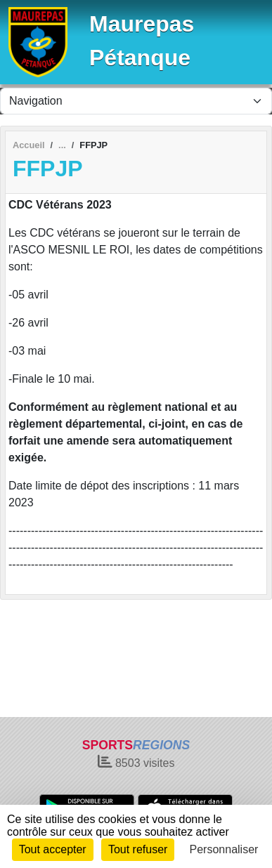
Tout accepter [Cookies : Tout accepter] (53, 849)
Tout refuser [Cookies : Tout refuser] (138, 849)
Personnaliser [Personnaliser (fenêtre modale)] (224, 849)
